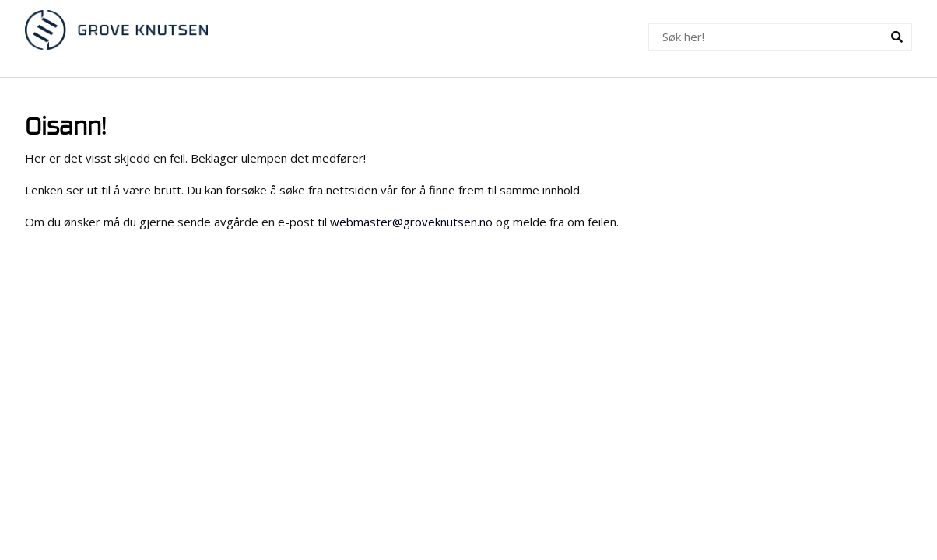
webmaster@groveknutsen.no (411, 222)
